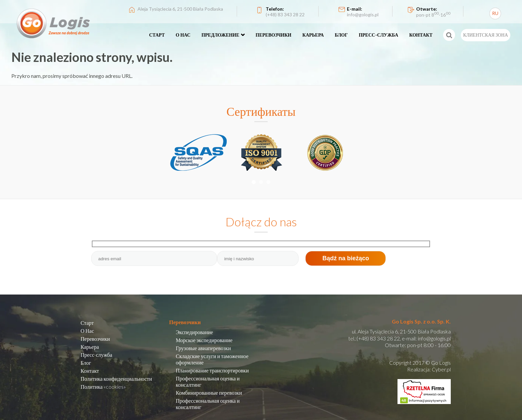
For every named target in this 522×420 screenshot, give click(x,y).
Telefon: (285, 12)
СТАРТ (157, 35)
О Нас (87, 331)
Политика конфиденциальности (116, 379)
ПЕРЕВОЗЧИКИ (273, 35)
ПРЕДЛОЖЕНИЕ (220, 35)
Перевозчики (95, 339)
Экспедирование (194, 332)
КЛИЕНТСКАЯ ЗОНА (486, 35)
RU (495, 13)
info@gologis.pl (434, 338)
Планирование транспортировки (212, 370)
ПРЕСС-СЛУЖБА (379, 35)
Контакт (90, 371)
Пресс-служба (96, 355)
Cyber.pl (441, 369)
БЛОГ (341, 35)
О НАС (183, 35)
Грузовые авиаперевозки (203, 348)
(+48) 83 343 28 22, (379, 338)
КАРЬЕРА (313, 35)
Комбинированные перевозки (209, 393)
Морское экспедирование (204, 340)
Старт (87, 323)
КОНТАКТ (421, 35)
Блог (86, 363)
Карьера (90, 347)
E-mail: (363, 12)
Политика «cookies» (103, 387)
